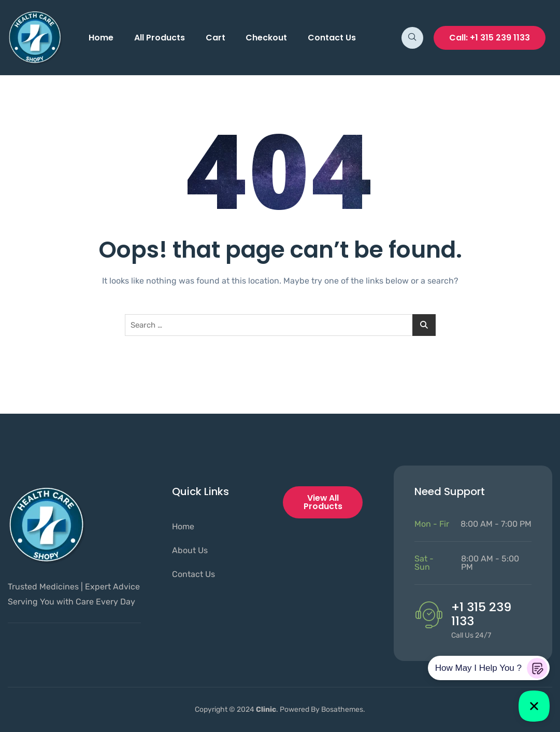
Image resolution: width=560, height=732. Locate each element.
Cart (216, 38)
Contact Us (332, 38)
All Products (160, 38)
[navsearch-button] (412, 38)
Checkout (267, 38)
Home (101, 38)
